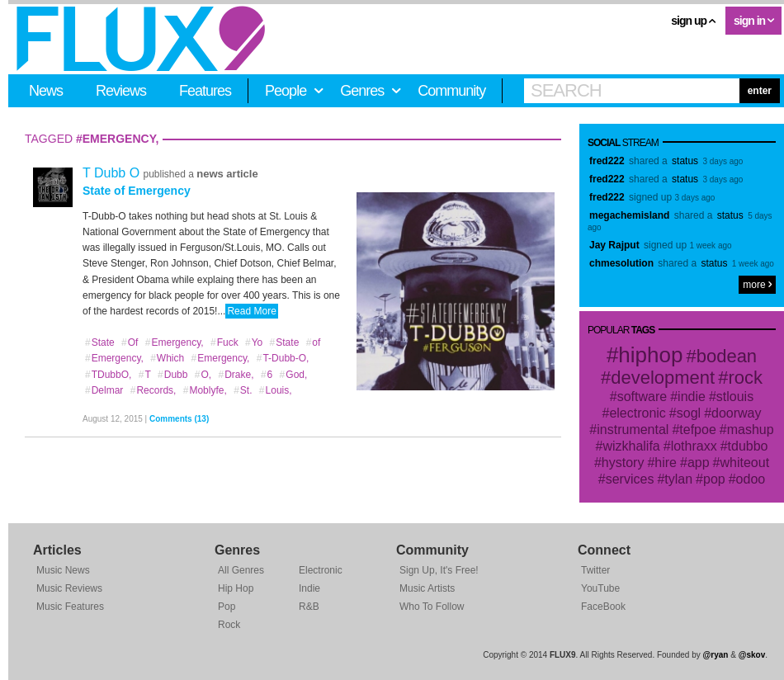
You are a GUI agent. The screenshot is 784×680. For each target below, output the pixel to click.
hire (666, 463)
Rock (229, 625)
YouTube (600, 588)
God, (293, 375)
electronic (637, 413)
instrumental (633, 430)
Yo (253, 342)
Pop (227, 607)
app (699, 463)
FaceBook (603, 607)
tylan (678, 479)
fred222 (607, 161)
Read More (251, 311)
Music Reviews (69, 588)
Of (129, 342)
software (642, 397)
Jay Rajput (614, 245)
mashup (751, 430)
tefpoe (697, 430)
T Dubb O (113, 173)
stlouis (735, 397)
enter (760, 91)
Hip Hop (236, 588)
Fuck (224, 342)
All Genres (241, 570)
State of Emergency (137, 191)
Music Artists (427, 588)
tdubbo (748, 446)
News (46, 91)
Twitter (595, 570)
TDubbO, (108, 375)
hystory (623, 463)
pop (714, 479)
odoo (751, 479)
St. (242, 390)
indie (692, 397)
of (313, 342)
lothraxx (694, 446)
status (685, 161)
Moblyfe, (205, 390)
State (99, 342)
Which (167, 358)
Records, (153, 390)
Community (451, 91)
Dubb (172, 375)
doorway (736, 413)
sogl (689, 413)
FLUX (141, 39)
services (630, 479)
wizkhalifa (631, 446)
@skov (752, 655)
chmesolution (621, 263)
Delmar (104, 390)
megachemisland (629, 215)
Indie (309, 588)
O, (203, 375)
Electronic (321, 570)
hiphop (650, 355)
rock (745, 378)
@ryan (716, 655)
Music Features (70, 607)
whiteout (745, 463)
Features (205, 91)
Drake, (236, 375)
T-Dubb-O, (283, 358)
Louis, (275, 390)
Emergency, (174, 342)
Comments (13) (179, 419)
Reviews (121, 91)
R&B (309, 607)
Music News (63, 570)
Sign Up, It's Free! (439, 570)
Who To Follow (432, 607)
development (663, 378)
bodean (727, 356)
